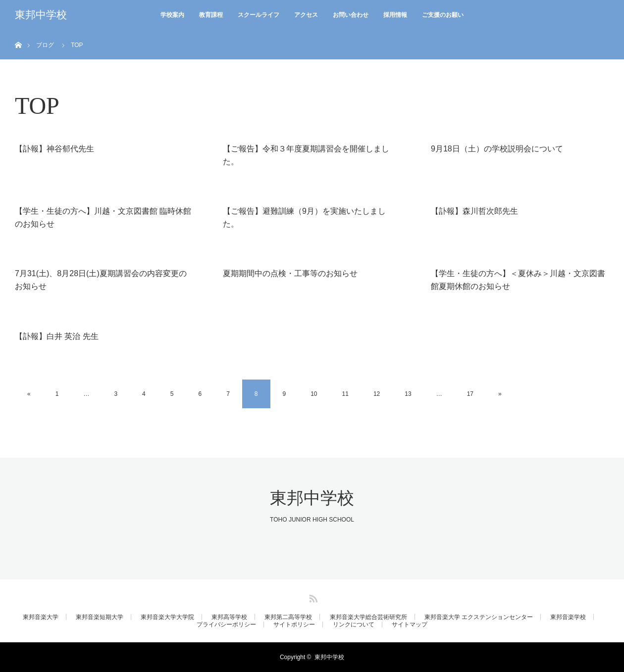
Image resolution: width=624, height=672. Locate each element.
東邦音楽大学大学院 (167, 617)
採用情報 (395, 15)
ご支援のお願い (443, 15)
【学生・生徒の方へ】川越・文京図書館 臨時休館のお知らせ (103, 217)
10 (314, 394)
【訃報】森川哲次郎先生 (474, 211)
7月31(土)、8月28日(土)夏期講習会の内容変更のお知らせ (101, 280)
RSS (312, 597)
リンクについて (354, 624)
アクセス (306, 15)
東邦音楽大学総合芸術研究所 (368, 617)
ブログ (45, 45)
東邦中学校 (41, 15)
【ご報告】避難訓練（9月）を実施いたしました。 (304, 217)
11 (345, 394)
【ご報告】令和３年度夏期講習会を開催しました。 (306, 155)
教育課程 (211, 15)
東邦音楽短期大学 (100, 617)
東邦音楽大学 (41, 617)
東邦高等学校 (229, 617)
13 (408, 394)
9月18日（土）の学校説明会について (497, 149)
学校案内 (172, 15)
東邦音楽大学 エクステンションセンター (479, 617)
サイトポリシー (294, 624)
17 (470, 394)
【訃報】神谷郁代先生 (54, 149)
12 (377, 394)
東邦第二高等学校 (288, 617)
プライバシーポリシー (226, 624)
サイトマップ (410, 624)
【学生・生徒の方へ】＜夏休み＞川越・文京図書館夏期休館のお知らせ (518, 280)
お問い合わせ (351, 15)
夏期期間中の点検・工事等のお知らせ (290, 273)
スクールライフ (259, 15)
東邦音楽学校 (568, 617)
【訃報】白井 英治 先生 (57, 336)
